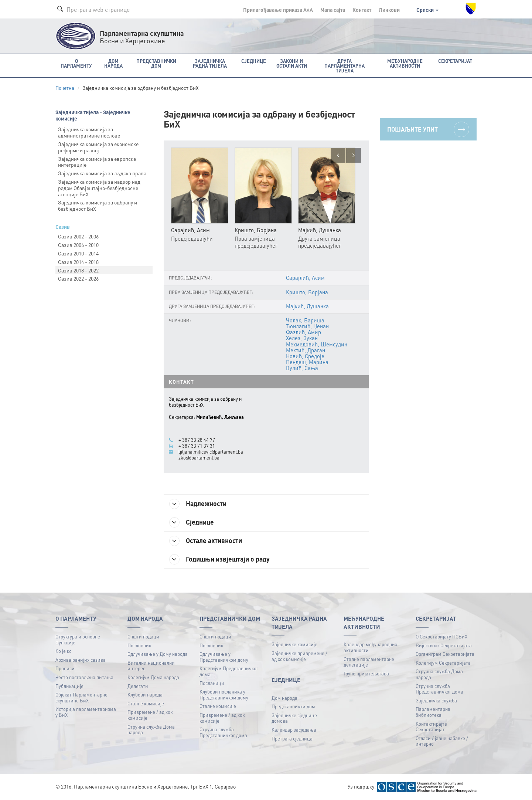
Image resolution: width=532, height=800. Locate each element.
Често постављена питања (84, 677)
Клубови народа (145, 694)
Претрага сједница (292, 738)
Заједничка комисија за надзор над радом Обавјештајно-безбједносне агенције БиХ (99, 188)
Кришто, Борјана (307, 292)
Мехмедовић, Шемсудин (317, 344)
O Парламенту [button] (76, 63)
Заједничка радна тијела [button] (210, 63)
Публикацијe (69, 686)
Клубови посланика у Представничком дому (224, 694)
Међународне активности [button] (405, 63)
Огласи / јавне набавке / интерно (442, 741)
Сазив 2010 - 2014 (78, 253)
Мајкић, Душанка (307, 306)
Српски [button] (427, 10)
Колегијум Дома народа (153, 677)
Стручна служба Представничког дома (223, 732)
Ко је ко (64, 651)
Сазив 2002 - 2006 (78, 236)
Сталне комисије (146, 703)
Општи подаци (143, 636)
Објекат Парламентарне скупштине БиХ (81, 697)
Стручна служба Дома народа (151, 730)
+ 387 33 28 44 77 (197, 440)
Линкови (389, 10)
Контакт (362, 10)
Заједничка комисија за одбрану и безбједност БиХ (98, 205)
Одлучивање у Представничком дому (224, 657)
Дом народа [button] (113, 63)
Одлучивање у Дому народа (158, 654)
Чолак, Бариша (305, 320)
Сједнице (192, 522)
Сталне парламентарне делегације (369, 662)
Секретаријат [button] (455, 61)
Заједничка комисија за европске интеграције (97, 162)
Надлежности (198, 504)
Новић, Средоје (305, 356)
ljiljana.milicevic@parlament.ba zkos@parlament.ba (211, 455)
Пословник (139, 645)
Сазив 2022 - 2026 (78, 278)
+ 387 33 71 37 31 (197, 446)
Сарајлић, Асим (305, 278)
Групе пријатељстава (366, 673)
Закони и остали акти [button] (292, 63)
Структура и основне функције (78, 639)
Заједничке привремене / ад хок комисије (299, 656)
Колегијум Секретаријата (443, 663)
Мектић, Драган (306, 350)
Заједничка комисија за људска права (102, 173)
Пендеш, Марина (307, 362)
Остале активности (206, 541)
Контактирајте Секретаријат (431, 727)
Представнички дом (293, 706)
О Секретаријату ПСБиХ (441, 636)
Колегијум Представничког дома (229, 671)
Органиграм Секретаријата (445, 654)
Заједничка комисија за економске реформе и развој (98, 147)
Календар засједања (294, 730)
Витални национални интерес (151, 666)
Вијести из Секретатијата (444, 645)
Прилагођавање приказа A (278, 10)
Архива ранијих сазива (81, 660)
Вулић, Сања (302, 368)
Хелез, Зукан (302, 338)
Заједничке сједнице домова (294, 718)
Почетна (65, 88)
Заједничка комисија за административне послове (89, 132)
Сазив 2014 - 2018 (78, 262)
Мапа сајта (333, 10)
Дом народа (284, 698)
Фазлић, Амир (303, 332)
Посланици (212, 683)
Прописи (65, 668)
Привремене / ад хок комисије (150, 715)
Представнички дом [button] (156, 63)
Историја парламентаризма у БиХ (86, 712)
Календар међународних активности (370, 647)
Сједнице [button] (254, 61)
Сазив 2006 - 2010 (78, 245)
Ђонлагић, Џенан (307, 326)
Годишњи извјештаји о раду (219, 559)
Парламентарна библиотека (433, 712)
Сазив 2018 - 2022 (78, 270)
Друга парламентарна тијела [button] (345, 66)
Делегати (138, 686)
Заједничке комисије (294, 644)
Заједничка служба (436, 700)
